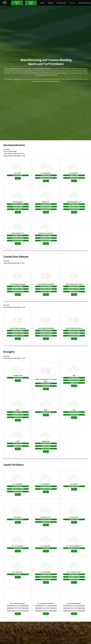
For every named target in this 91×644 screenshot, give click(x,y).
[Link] (5, 3)
